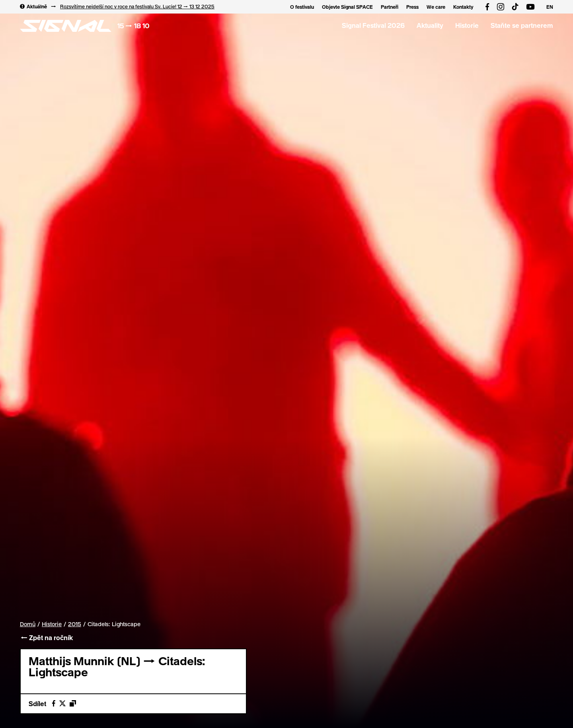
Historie (467, 25)
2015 (75, 624)
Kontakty (463, 7)
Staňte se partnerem (522, 25)
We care (436, 7)
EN (550, 7)
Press (412, 7)
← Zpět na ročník (46, 637)
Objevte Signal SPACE (347, 7)
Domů (28, 624)
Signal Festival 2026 (373, 25)
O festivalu (302, 7)
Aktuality (430, 25)
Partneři (390, 7)
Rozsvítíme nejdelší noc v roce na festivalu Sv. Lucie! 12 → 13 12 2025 (137, 6)
